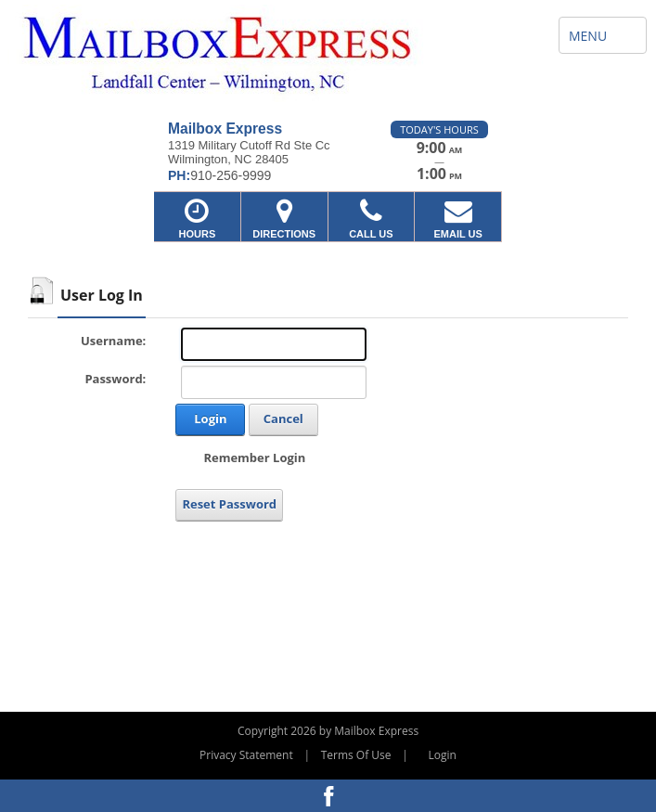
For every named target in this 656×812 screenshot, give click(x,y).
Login (210, 419)
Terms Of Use (356, 755)
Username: (113, 341)
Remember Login (254, 458)
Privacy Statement (246, 755)
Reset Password (229, 504)
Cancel (283, 419)
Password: (115, 379)
